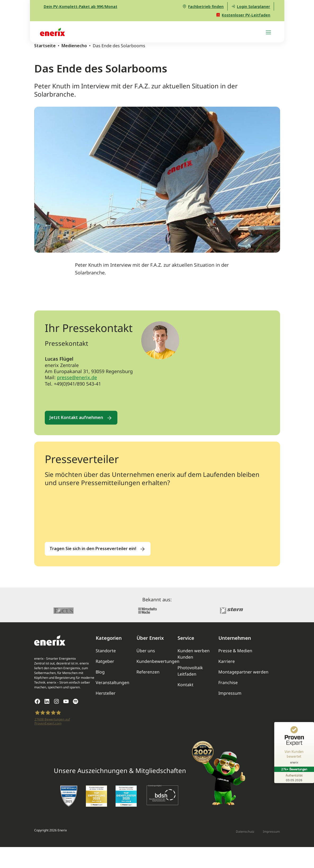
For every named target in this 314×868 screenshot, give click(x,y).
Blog (100, 672)
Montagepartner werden (243, 672)
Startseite (45, 46)
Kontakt (185, 685)
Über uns (146, 651)
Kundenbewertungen (158, 661)
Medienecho (74, 46)
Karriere (227, 661)
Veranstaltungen (112, 683)
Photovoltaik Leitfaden (190, 671)
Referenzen (148, 672)
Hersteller (106, 693)
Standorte (106, 651)
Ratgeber (105, 661)
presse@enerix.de (77, 377)
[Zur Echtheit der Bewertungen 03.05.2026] (294, 778)
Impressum (230, 693)
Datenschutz (245, 832)
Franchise (228, 683)
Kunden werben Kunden (194, 654)
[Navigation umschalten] (268, 32)
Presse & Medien (235, 651)
